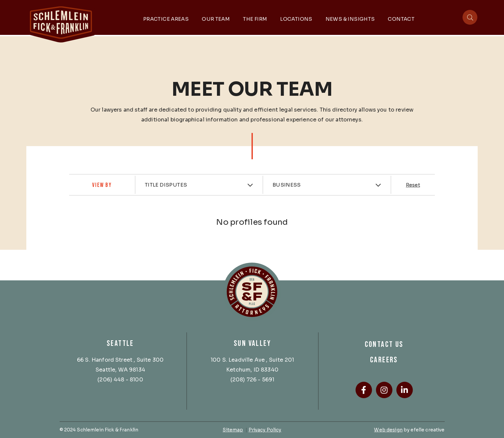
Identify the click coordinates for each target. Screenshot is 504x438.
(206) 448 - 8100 (120, 379)
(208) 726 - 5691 (252, 379)
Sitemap (233, 429)
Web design (388, 429)
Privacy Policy (265, 429)
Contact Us (384, 344)
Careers (384, 360)
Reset (413, 185)
